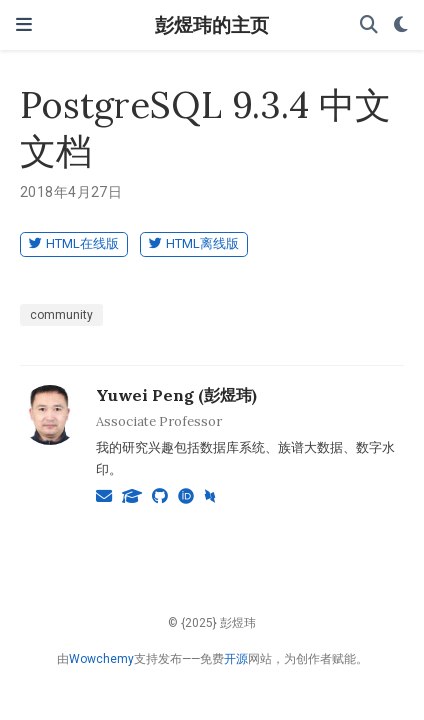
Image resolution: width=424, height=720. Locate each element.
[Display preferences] (401, 25)
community (61, 315)
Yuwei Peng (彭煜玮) (176, 395)
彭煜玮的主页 (212, 24)
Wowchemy (101, 659)
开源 (236, 659)
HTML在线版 (74, 243)
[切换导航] (24, 24)
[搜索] (369, 25)
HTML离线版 (194, 243)
